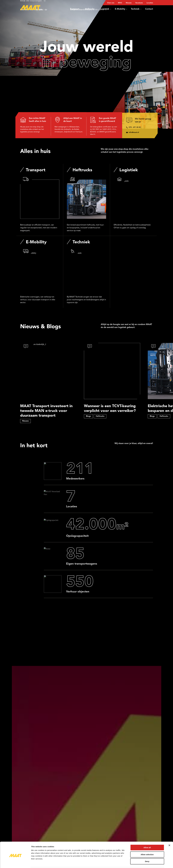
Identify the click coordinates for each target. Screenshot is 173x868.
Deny (147, 853)
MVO (120, 3)
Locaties (150, 3)
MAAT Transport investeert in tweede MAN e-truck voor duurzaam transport (46, 411)
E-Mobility (121, 9)
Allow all (147, 839)
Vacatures (139, 3)
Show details (124, 863)
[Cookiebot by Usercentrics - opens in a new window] (15, 863)
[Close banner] (169, 837)
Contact (149, 9)
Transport (76, 9)
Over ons (111, 3)
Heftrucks (91, 9)
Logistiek (106, 9)
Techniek (136, 9)
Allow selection (147, 846)
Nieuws (129, 3)
